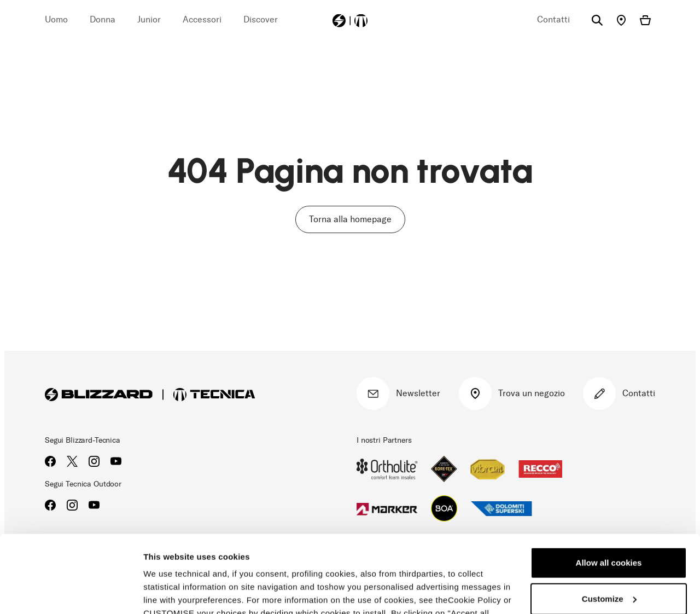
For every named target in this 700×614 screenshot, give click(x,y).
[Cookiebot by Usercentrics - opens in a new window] (71, 593)
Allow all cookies (609, 486)
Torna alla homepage (350, 219)
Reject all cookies (609, 557)
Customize (609, 521)
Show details (169, 592)
